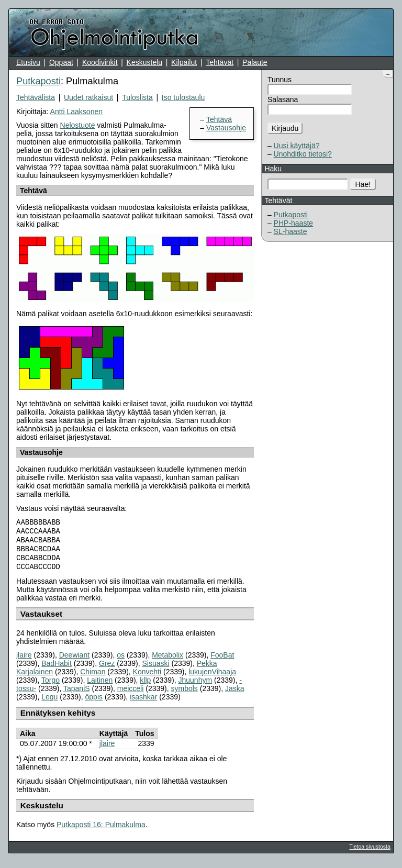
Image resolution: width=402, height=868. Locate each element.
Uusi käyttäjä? (297, 146)
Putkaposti (291, 215)
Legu (49, 703)
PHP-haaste (293, 223)
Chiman (93, 678)
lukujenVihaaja (212, 678)
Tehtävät (220, 62)
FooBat (222, 661)
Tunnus (280, 80)
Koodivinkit (100, 62)
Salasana (283, 99)
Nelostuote (78, 125)
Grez (107, 670)
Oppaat (61, 62)
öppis (94, 703)
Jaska (235, 695)
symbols (184, 695)
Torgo (51, 686)
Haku (273, 169)
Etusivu (28, 62)
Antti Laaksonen (76, 112)
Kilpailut (184, 62)
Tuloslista (137, 97)
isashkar (143, 703)
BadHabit (57, 670)
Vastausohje (226, 128)
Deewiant (74, 661)
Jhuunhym (196, 686)
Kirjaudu (285, 128)
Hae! (363, 184)
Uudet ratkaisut (88, 97)
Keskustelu (144, 62)
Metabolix (167, 661)
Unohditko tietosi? (303, 154)
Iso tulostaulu (183, 97)
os (121, 661)
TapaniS (77, 695)
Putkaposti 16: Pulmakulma (101, 831)
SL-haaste (291, 231)
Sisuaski (155, 670)
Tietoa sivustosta (370, 853)
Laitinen (100, 686)
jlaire (24, 661)
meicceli (131, 695)
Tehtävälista (36, 97)
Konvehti (147, 678)
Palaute (255, 62)
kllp (145, 686)
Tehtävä (219, 119)
